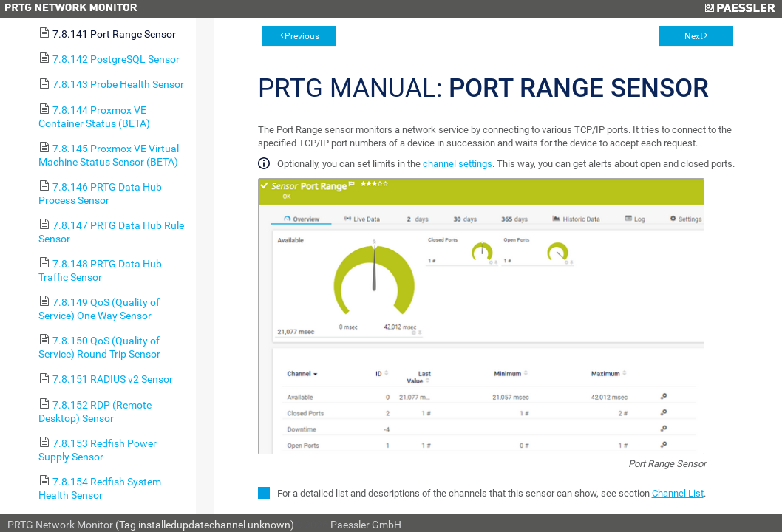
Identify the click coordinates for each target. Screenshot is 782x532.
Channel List (678, 493)
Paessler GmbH (366, 525)
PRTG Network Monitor (60, 525)
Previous (302, 36)
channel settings (458, 164)
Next (694, 36)
